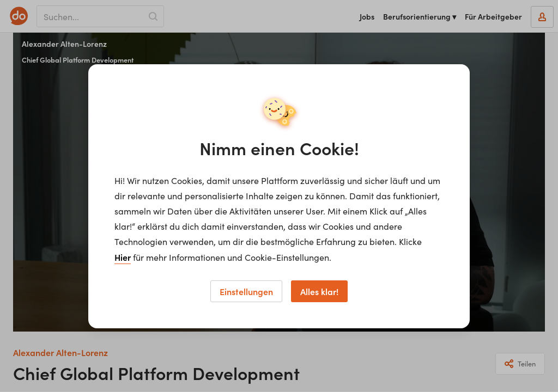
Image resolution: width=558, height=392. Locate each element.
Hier (123, 257)
